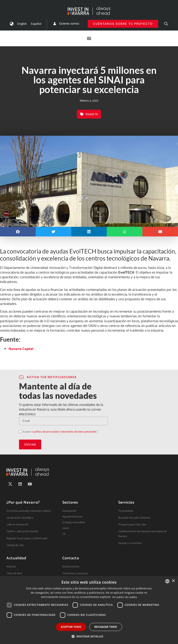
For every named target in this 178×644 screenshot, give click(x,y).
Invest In (92, 114)
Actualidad (16, 558)
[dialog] (89, 610)
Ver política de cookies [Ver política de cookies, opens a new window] (125, 597)
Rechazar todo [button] (106, 627)
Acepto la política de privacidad (19, 431)
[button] (166, 24)
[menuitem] (22, 24)
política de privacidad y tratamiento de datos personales (65, 432)
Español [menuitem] (36, 24)
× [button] (173, 581)
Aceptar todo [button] (71, 627)
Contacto (71, 558)
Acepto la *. (61, 432)
